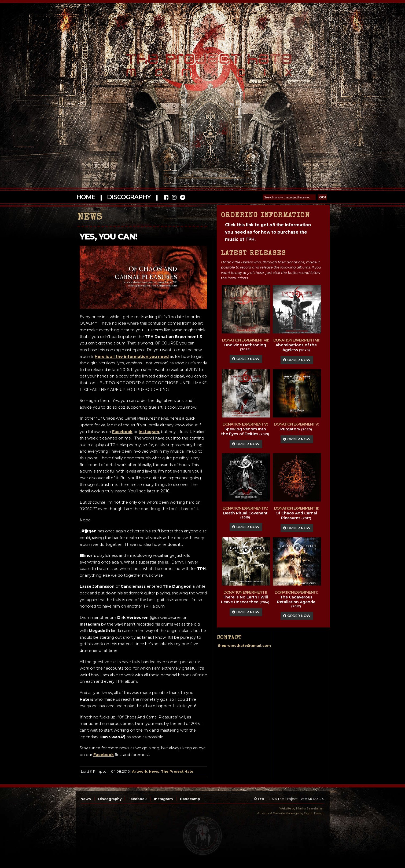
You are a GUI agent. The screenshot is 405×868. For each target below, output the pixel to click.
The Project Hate (177, 771)
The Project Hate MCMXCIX (202, 62)
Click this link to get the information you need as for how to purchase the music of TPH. (268, 232)
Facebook (104, 755)
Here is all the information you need (132, 357)
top (202, 836)
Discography (129, 197)
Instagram (163, 799)
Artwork (140, 771)
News (154, 771)
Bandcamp (190, 799)
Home (86, 197)
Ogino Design (314, 813)
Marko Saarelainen (310, 808)
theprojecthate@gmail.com (244, 646)
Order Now (246, 359)
